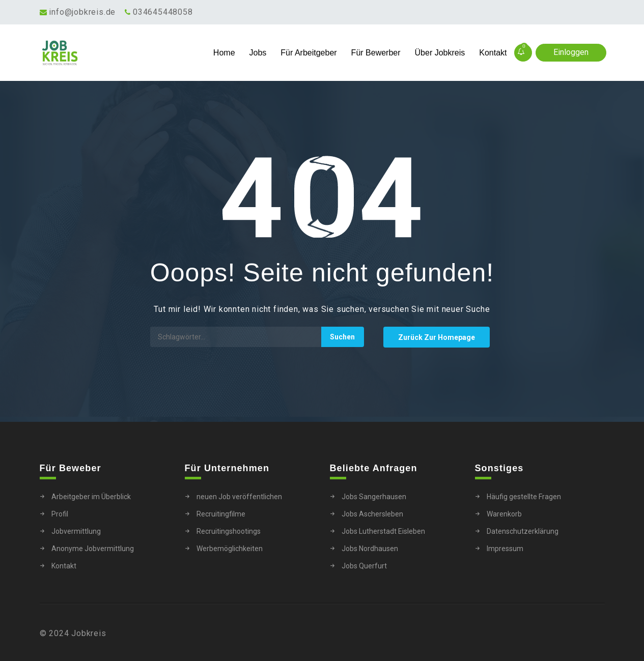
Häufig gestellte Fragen (524, 497)
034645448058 (163, 12)
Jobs (258, 53)
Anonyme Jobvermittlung (93, 549)
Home (224, 53)
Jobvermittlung (76, 531)
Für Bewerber (376, 53)
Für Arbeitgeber (309, 53)
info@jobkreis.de (82, 12)
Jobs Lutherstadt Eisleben (383, 531)
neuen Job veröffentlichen (239, 497)
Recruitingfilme (221, 514)
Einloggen (571, 52)
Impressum (505, 549)
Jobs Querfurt (364, 566)
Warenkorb (504, 514)
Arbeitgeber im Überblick (91, 497)
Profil (60, 514)
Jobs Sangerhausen (374, 497)
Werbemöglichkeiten (230, 549)
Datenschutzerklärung (523, 531)
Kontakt (493, 53)
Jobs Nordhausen (370, 549)
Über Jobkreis (440, 53)
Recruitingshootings (229, 531)
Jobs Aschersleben (372, 514)
